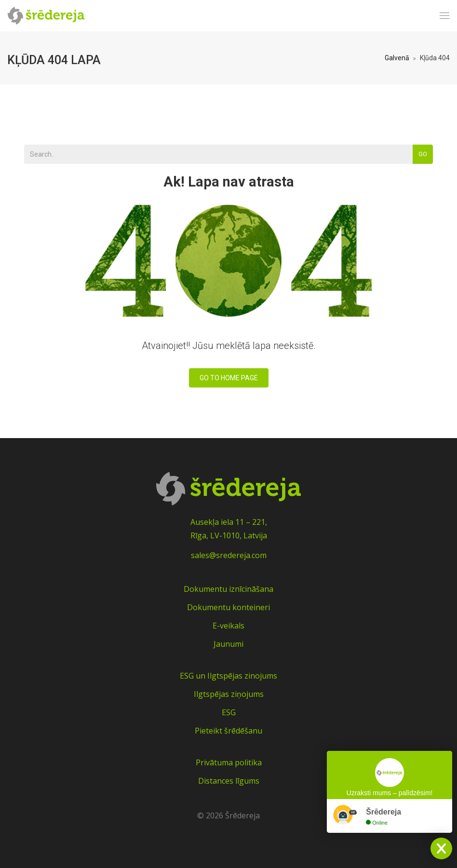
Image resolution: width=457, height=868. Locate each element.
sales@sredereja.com (229, 555)
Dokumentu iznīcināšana (228, 589)
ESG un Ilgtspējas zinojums (228, 676)
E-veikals (228, 626)
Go (423, 154)
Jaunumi (228, 644)
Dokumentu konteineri (228, 607)
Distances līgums (229, 781)
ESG (229, 712)
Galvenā (397, 58)
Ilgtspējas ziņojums (229, 694)
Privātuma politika (229, 762)
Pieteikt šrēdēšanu (228, 731)
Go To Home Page (229, 378)
